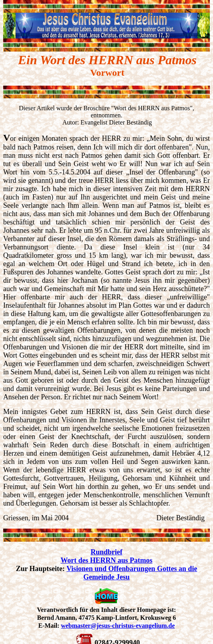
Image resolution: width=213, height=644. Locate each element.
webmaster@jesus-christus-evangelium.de (118, 626)
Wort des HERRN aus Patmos (106, 560)
